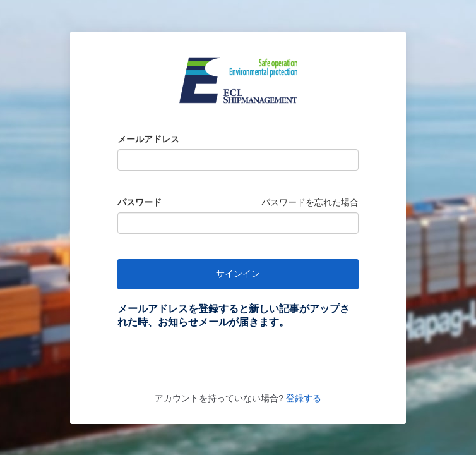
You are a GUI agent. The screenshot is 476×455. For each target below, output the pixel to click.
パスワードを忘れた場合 (310, 202)
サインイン (238, 274)
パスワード (140, 202)
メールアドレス (148, 139)
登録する (302, 398)
